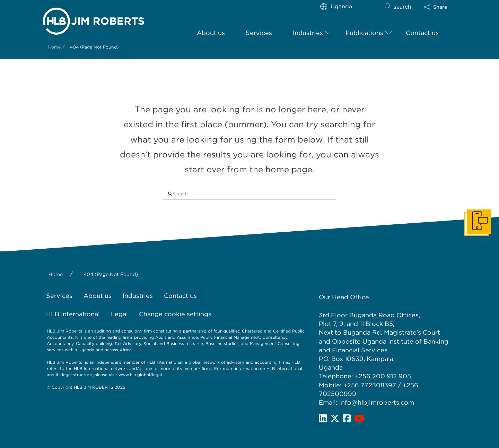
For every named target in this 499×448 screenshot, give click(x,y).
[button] (436, 7)
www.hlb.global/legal (140, 375)
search (402, 7)
